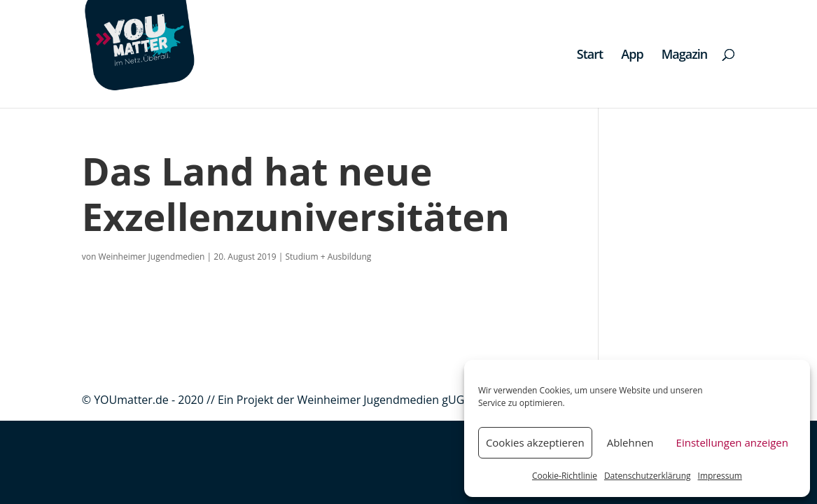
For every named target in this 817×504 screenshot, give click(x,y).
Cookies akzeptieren (535, 442)
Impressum (720, 476)
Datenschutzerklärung (648, 476)
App (632, 56)
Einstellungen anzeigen (732, 442)
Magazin (685, 56)
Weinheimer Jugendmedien (151, 257)
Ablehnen (630, 442)
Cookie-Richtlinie (565, 476)
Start (590, 56)
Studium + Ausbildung (329, 257)
